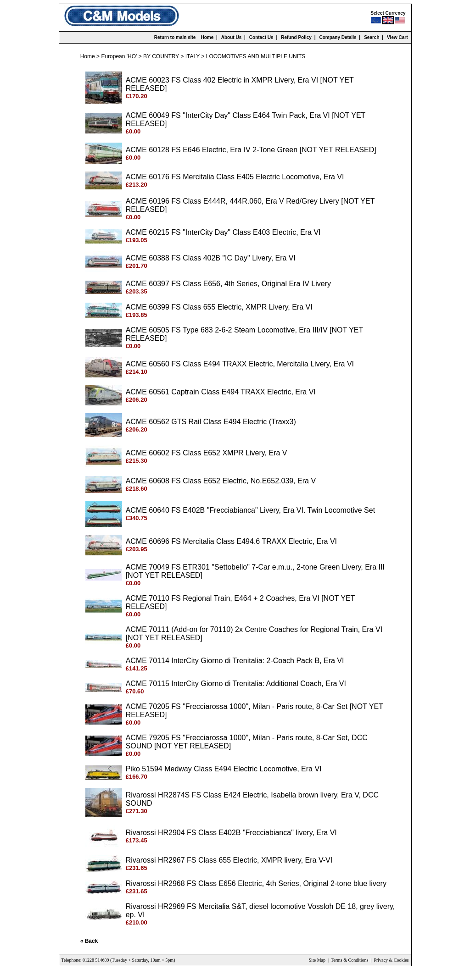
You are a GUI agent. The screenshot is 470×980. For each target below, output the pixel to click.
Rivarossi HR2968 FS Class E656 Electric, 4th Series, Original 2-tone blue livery (256, 883)
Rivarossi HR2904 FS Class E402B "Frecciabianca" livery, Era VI (231, 833)
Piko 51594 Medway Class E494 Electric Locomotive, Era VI (224, 769)
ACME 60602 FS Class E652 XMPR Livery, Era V (207, 453)
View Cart (397, 37)
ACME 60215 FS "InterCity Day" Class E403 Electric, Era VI (223, 232)
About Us (231, 37)
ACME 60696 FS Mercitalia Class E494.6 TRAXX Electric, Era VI (231, 541)
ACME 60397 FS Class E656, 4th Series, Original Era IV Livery (228, 284)
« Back (89, 941)
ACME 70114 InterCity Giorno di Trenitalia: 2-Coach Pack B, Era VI (235, 661)
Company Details (338, 37)
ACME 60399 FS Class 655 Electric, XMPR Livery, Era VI (219, 307)
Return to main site (175, 37)
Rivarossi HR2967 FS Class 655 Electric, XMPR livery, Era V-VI (229, 860)
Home (207, 37)
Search (372, 37)
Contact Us (261, 37)
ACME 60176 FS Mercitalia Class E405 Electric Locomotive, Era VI (235, 177)
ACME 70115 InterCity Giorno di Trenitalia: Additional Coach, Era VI (236, 684)
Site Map (317, 960)
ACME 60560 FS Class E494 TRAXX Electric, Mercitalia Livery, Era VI (240, 364)
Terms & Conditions (350, 960)
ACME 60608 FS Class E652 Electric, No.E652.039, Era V (221, 481)
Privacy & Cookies (391, 960)
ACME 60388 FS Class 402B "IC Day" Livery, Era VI (211, 258)
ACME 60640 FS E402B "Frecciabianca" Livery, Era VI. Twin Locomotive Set (250, 510)
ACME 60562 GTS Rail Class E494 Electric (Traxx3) (211, 422)
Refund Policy (296, 37)
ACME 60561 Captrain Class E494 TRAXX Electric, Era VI (221, 392)
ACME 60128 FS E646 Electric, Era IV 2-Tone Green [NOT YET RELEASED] (251, 150)
